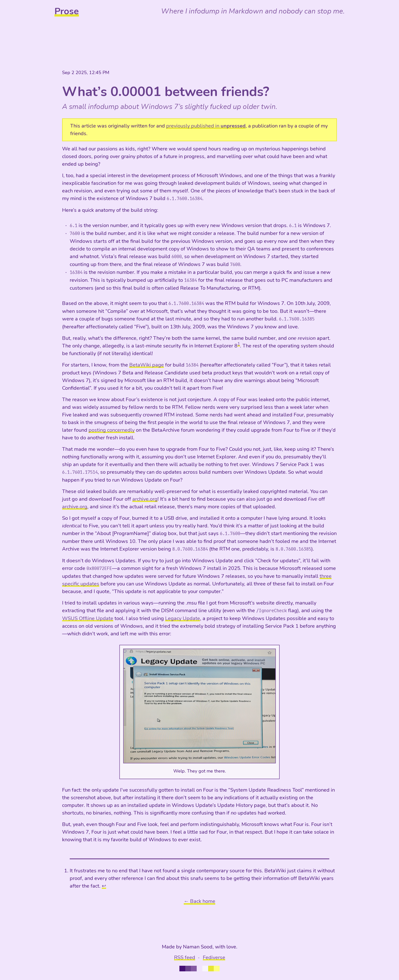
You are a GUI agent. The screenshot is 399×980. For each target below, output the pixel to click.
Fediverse (214, 957)
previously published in (206, 126)
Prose (67, 11)
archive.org (145, 499)
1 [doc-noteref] (239, 344)
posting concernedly (112, 430)
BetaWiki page (147, 365)
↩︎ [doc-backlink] (104, 886)
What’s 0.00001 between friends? (166, 92)
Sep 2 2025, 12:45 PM (86, 73)
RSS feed (185, 957)
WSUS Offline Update (88, 618)
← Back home (199, 901)
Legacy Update (183, 618)
